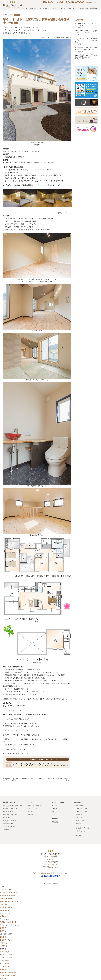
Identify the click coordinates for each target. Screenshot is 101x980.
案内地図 (21, 157)
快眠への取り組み (9, 812)
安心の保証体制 (9, 824)
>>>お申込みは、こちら (12, 710)
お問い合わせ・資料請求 (55, 2)
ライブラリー (79, 818)
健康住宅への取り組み (11, 809)
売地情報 (31, 815)
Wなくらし (55, 812)
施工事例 (54, 806)
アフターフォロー (9, 827)
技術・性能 (8, 818)
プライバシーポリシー (83, 831)
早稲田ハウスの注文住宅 (35, 806)
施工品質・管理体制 (10, 821)
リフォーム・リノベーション (36, 809)
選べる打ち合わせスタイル (12, 815)
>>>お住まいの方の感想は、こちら (16, 719)
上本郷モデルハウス (81, 812)
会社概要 (78, 824)
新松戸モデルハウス (81, 809)
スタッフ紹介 (79, 806)
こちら (53, 37)
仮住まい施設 (79, 815)
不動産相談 (84, 8)
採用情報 (78, 835)
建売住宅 (31, 812)
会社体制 (7, 830)
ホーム (25, 8)
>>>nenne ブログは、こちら (14, 749)
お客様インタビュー (58, 809)
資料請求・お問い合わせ (83, 828)
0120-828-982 (77, 2)
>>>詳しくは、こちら (52, 185)
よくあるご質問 (80, 821)
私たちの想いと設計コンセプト (13, 806)
